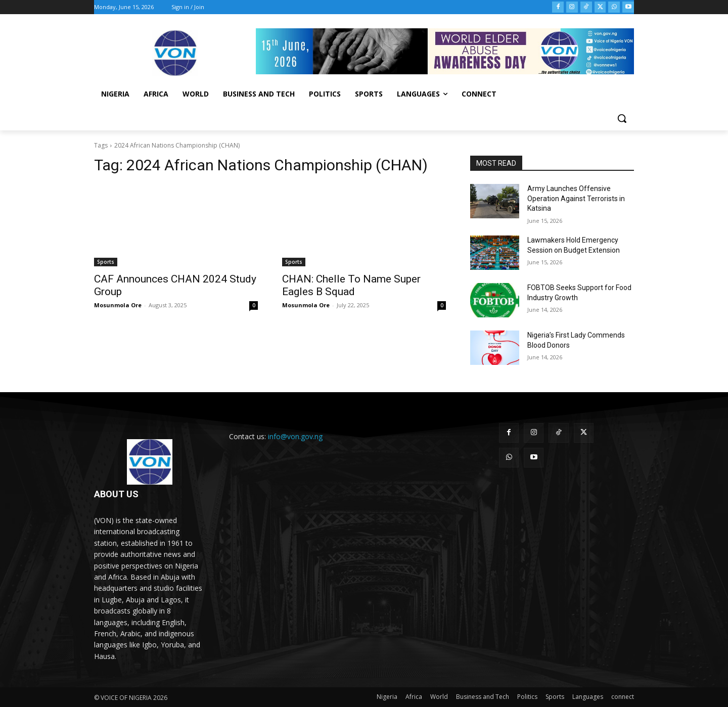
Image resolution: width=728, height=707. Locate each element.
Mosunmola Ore (118, 305)
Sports (106, 262)
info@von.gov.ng (295, 436)
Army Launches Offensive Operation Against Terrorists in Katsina (576, 198)
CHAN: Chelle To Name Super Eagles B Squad (351, 285)
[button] (622, 118)
